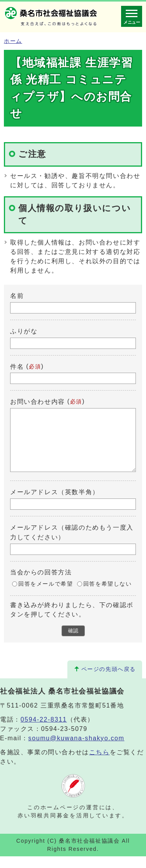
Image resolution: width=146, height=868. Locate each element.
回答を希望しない (108, 596)
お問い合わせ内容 (38, 402)
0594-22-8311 (44, 731)
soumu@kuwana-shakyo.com (77, 750)
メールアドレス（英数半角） (55, 504)
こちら (99, 764)
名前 (17, 296)
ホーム (13, 41)
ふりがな (24, 331)
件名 (17, 366)
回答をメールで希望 (46, 596)
